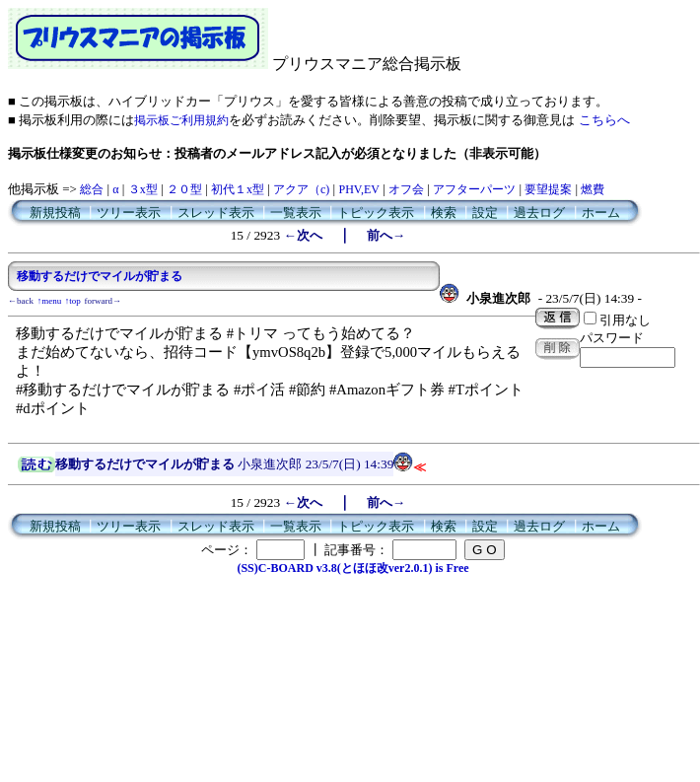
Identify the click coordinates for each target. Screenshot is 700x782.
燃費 (593, 189)
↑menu (50, 301)
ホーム (601, 213)
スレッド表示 (216, 213)
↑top (73, 301)
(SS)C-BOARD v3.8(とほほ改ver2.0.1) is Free (352, 568)
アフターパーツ (474, 189)
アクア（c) (301, 189)
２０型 (184, 189)
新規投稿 (55, 213)
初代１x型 (238, 189)
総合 (92, 189)
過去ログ (539, 213)
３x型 (143, 189)
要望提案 (548, 189)
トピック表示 (376, 213)
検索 (444, 213)
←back (21, 301)
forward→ (104, 301)
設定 (485, 213)
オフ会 (406, 189)
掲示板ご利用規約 (181, 120)
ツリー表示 (129, 213)
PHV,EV (358, 189)
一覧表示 (296, 213)
